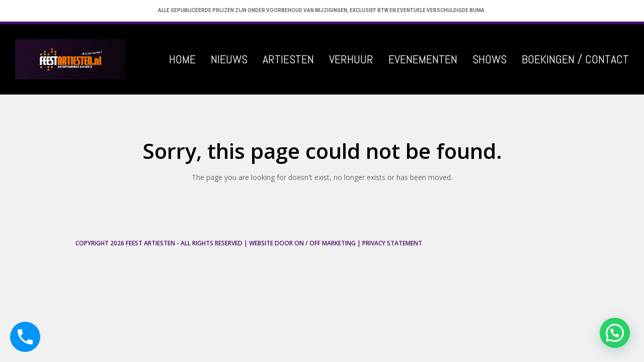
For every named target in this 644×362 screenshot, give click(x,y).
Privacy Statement (392, 243)
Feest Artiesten (150, 243)
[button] (615, 333)
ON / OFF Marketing (325, 243)
